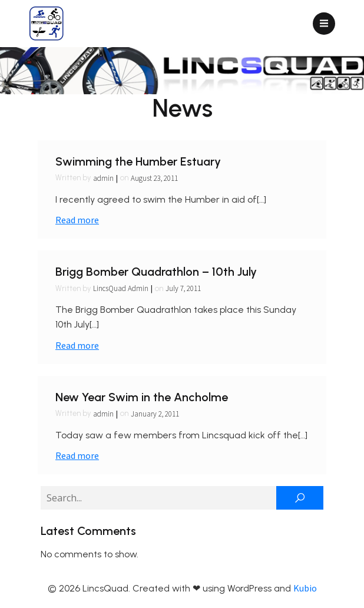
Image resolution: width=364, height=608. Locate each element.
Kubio (305, 588)
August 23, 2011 (154, 178)
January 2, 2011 (155, 414)
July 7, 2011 (183, 288)
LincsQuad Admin (121, 288)
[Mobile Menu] (324, 24)
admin (103, 178)
